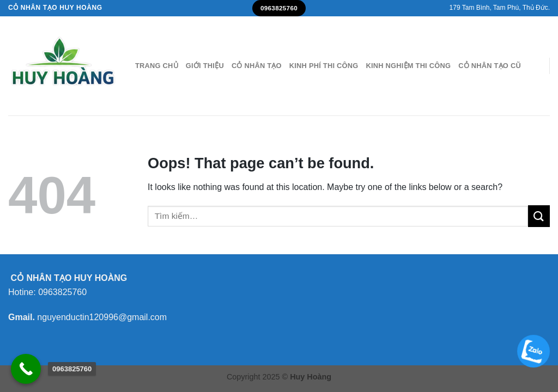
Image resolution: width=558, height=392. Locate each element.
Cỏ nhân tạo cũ (490, 66)
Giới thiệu (205, 66)
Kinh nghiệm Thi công (408, 66)
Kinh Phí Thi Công (324, 66)
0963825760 (62, 292)
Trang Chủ (157, 66)
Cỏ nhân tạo (257, 66)
